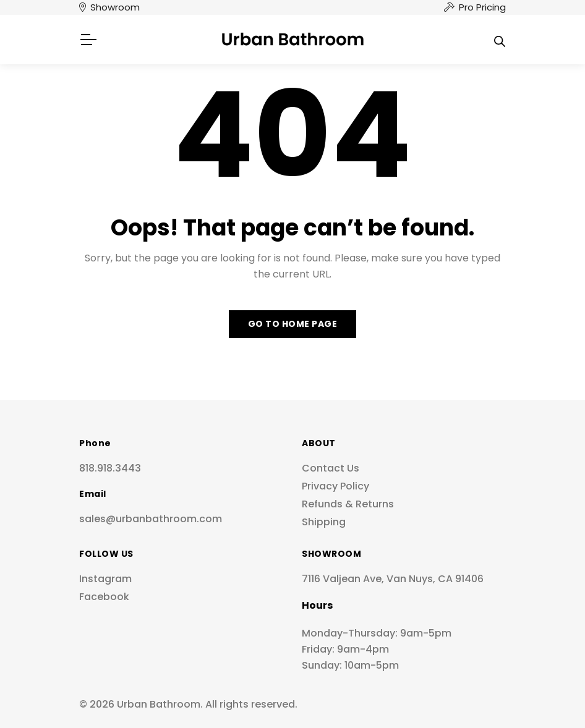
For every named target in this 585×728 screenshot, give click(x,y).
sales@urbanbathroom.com (151, 519)
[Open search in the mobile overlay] (500, 40)
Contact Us (331, 468)
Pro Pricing (482, 7)
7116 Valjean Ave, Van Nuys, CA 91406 (393, 579)
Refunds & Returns (348, 504)
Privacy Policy (335, 486)
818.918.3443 (110, 468)
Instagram (105, 579)
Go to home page (293, 324)
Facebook (104, 597)
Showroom (115, 7)
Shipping (324, 522)
